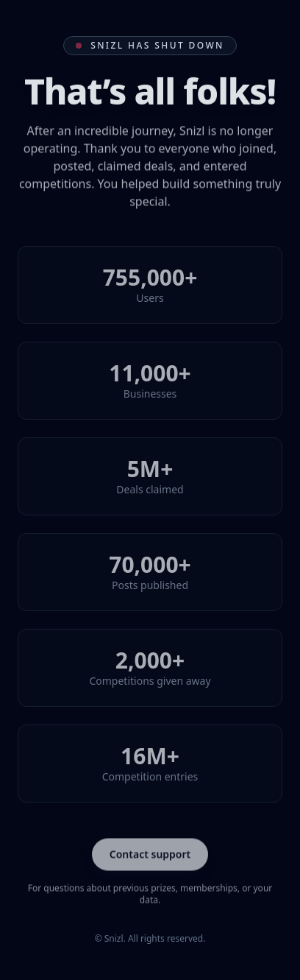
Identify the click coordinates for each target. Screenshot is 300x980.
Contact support (150, 854)
